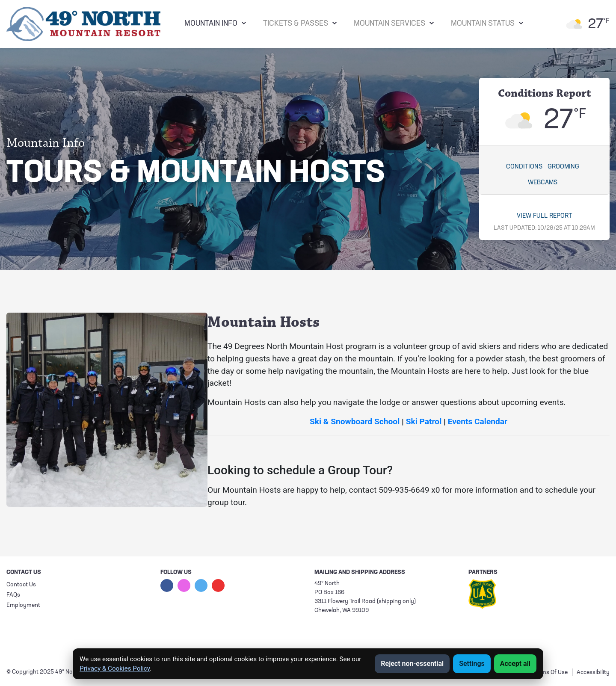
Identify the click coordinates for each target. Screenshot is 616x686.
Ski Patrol (424, 421)
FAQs (13, 595)
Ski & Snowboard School (355, 421)
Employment (23, 605)
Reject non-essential (412, 664)
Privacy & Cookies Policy (115, 668)
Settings (472, 664)
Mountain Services (389, 24)
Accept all (515, 664)
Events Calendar (478, 421)
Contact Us (21, 585)
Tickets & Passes (296, 24)
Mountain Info (211, 24)
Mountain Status (483, 24)
